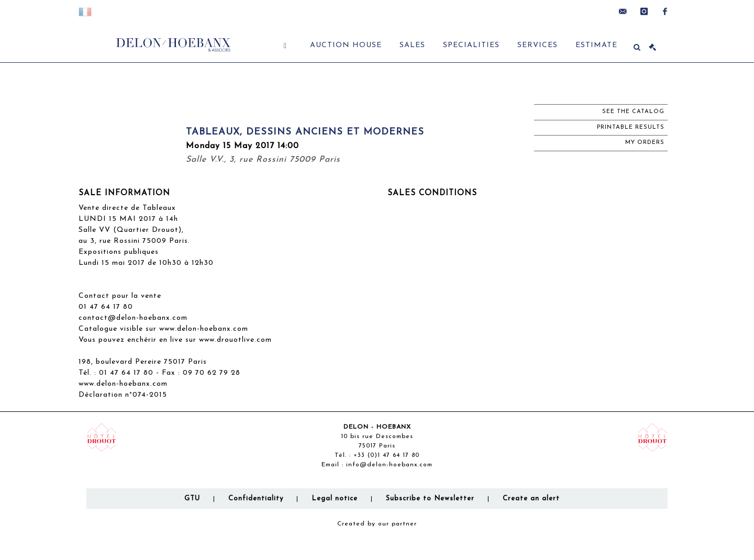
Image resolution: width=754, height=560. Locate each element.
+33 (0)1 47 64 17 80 (386, 455)
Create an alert (531, 499)
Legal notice (335, 499)
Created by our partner (377, 524)
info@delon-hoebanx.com (389, 465)
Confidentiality (256, 499)
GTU (192, 499)
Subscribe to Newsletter (430, 499)
